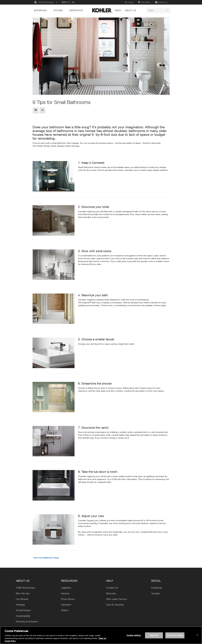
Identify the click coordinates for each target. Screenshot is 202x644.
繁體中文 (65, 2)
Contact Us (161, 2)
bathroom (40, 10)
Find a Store (144, 2)
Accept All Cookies (175, 635)
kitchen (58, 10)
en (73, 2)
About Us (130, 10)
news (118, 10)
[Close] (197, 635)
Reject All (154, 635)
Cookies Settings (134, 635)
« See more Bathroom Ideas (46, 558)
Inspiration (76, 10)
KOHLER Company (46, 2)
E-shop (129, 2)
